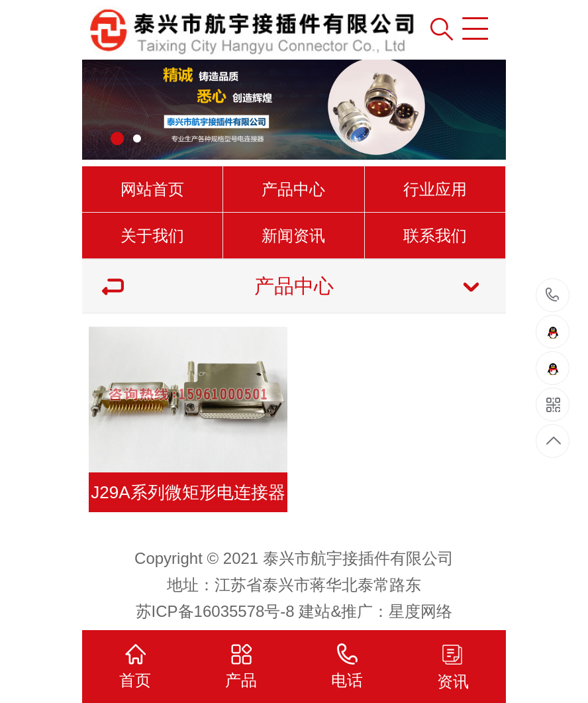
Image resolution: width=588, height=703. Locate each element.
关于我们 (152, 236)
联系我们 (435, 236)
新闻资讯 (293, 236)
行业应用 (435, 189)
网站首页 (152, 189)
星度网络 (420, 611)
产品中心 (293, 189)
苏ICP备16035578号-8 (215, 611)
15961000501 (553, 295)
